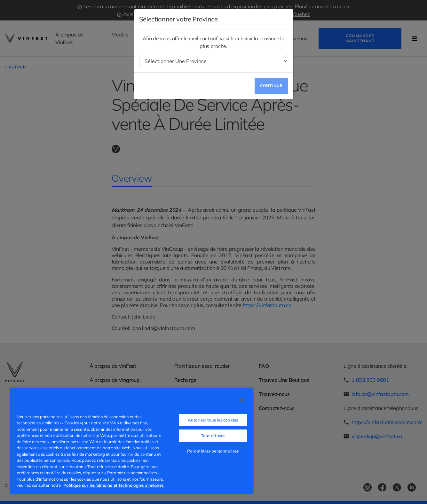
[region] (132, 441)
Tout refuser (213, 436)
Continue (271, 86)
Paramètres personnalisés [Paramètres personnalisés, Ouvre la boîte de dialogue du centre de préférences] (213, 451)
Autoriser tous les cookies (213, 420)
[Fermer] (242, 400)
